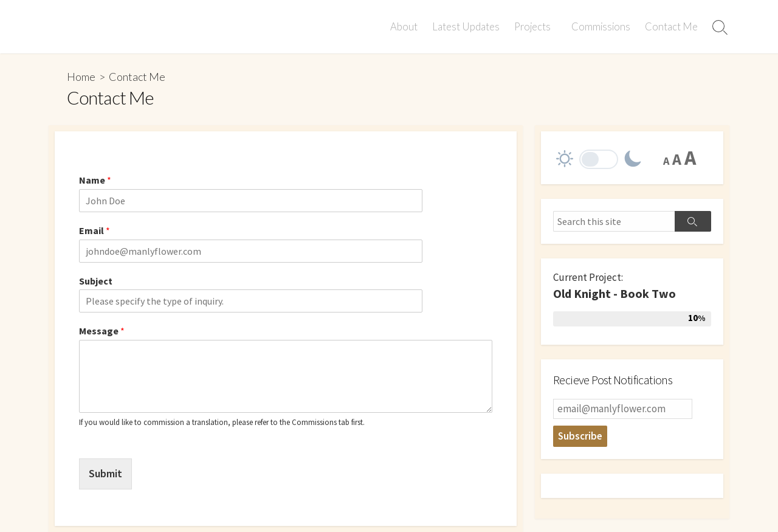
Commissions (601, 27)
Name (95, 180)
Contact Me (671, 27)
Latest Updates (468, 27)
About (406, 27)
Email (95, 230)
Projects (534, 27)
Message (102, 331)
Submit (105, 473)
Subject (96, 281)
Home (81, 77)
